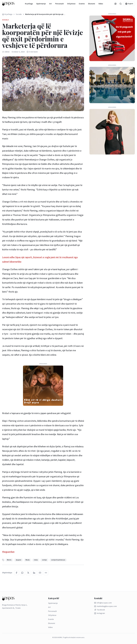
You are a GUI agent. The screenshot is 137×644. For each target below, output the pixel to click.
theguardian (8, 552)
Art (51, 4)
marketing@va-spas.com (105, 606)
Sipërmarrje (41, 4)
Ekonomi (92, 4)
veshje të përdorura (58, 560)
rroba (36, 560)
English (129, 4)
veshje (44, 560)
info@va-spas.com (103, 603)
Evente (82, 4)
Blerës (9, 560)
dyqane (19, 560)
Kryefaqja (29, 4)
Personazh (59, 4)
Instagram (100, 613)
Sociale (19, 14)
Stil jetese (71, 4)
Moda (28, 560)
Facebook (100, 610)
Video (101, 4)
